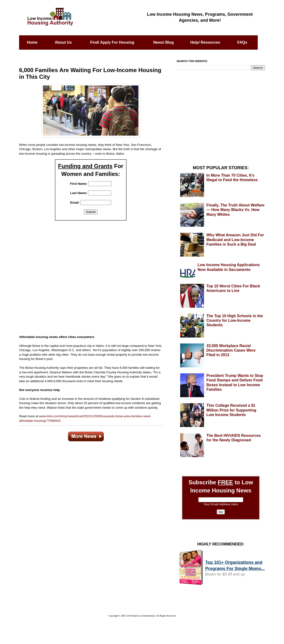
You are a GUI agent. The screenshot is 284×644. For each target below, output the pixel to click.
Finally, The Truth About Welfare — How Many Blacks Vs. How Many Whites (235, 210)
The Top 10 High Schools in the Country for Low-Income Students (235, 320)
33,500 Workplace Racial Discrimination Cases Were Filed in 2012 (231, 350)
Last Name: (79, 193)
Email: (75, 203)
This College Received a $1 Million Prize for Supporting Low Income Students (231, 410)
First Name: (79, 184)
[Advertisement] (91, 275)
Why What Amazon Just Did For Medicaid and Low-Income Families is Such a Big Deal (235, 240)
